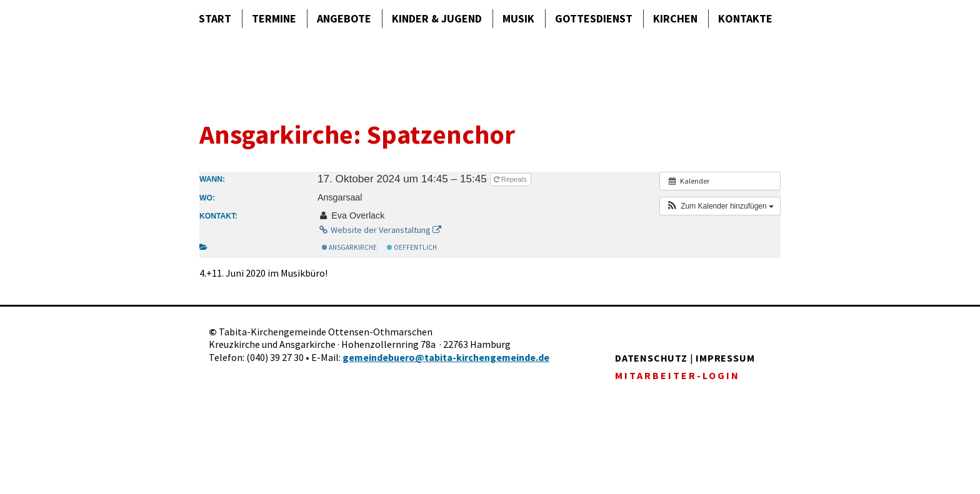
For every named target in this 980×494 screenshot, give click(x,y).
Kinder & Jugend (437, 18)
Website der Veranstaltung (379, 230)
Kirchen (675, 18)
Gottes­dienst (594, 18)
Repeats (511, 179)
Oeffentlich (412, 247)
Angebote (344, 18)
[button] (720, 206)
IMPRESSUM (725, 358)
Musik (518, 18)
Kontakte (745, 18)
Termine (274, 18)
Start (215, 18)
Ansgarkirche (349, 247)
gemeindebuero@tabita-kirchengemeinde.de (446, 357)
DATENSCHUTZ (651, 358)
